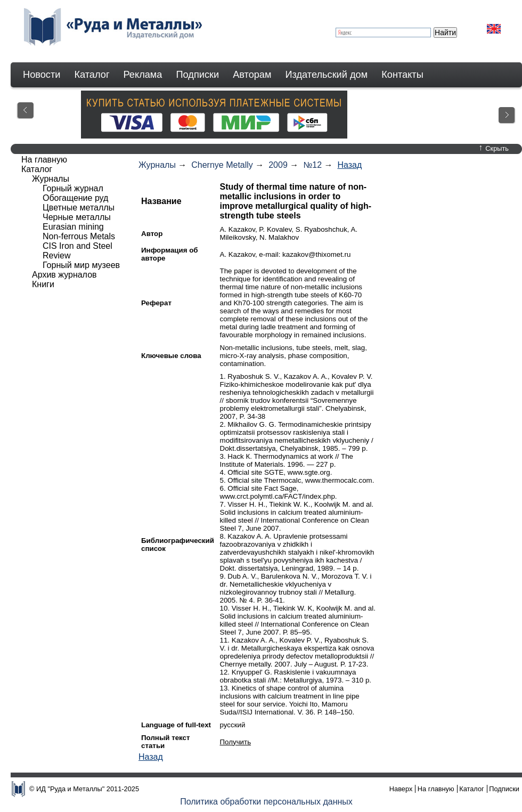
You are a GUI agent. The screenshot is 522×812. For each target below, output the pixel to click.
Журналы (157, 165)
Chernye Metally (222, 165)
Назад (349, 165)
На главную (44, 160)
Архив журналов (64, 275)
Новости (42, 75)
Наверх (401, 789)
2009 (278, 165)
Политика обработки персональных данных (266, 802)
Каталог (92, 75)
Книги (43, 284)
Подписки (198, 75)
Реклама (143, 75)
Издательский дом (327, 75)
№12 (312, 165)
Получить (236, 742)
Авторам (252, 75)
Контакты (402, 75)
